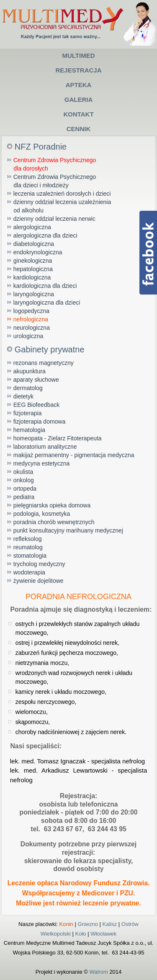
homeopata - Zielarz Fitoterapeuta (58, 438)
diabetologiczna (34, 244)
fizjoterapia (28, 413)
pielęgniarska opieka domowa (52, 505)
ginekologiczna (33, 261)
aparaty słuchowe (36, 380)
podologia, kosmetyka (42, 514)
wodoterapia (29, 572)
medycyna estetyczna (42, 463)
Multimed (78, 56)
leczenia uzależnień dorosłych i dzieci (62, 194)
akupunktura (30, 371)
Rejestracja (78, 70)
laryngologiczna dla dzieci (47, 303)
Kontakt (78, 114)
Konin (66, 924)
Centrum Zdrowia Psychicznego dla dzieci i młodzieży (52, 181)
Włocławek (103, 934)
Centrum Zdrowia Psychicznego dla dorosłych (52, 164)
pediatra (24, 497)
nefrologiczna (31, 319)
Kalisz (109, 924)
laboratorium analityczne (45, 447)
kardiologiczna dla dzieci (45, 286)
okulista (23, 472)
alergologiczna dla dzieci (45, 235)
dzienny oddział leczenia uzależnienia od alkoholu (59, 206)
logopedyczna (31, 311)
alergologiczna (32, 227)
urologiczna (28, 336)
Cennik (79, 129)
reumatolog (28, 547)
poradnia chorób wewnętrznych (54, 522)
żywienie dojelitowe (39, 581)
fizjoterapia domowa (40, 421)
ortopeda (25, 489)
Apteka (79, 85)
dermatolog (28, 388)
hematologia (29, 430)
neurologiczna (32, 328)
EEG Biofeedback (37, 405)
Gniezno (88, 924)
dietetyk (23, 396)
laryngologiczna (34, 294)
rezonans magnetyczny (44, 363)
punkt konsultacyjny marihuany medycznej (68, 530)
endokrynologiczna (38, 252)
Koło (81, 934)
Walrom (98, 972)
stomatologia (30, 556)
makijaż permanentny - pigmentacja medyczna (74, 455)
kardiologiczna (32, 277)
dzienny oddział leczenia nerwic (54, 219)
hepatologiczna (33, 269)
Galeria (79, 100)
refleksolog (28, 539)
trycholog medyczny (39, 564)
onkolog (24, 480)
